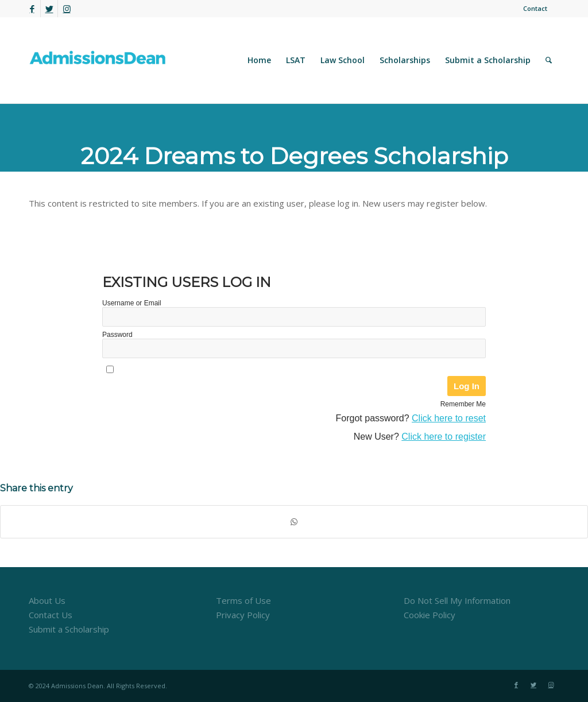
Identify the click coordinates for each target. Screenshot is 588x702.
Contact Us (51, 615)
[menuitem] (532, 9)
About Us (47, 600)
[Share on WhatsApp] (294, 522)
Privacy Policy (243, 615)
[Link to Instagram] (67, 9)
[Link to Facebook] (32, 9)
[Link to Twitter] (49, 9)
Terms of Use (243, 600)
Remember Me (463, 404)
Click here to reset (449, 418)
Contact (535, 8)
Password (117, 335)
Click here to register (444, 437)
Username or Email (132, 303)
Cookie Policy (430, 615)
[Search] (549, 60)
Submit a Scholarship (69, 629)
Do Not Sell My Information (457, 600)
